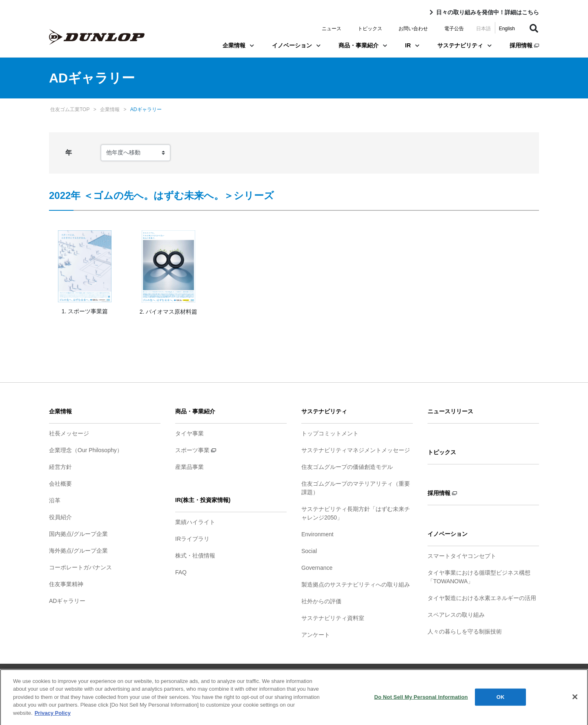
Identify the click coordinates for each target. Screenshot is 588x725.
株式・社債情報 (195, 555)
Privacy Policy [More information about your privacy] (53, 716)
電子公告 (454, 29)
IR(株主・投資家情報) (203, 500)
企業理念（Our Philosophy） (86, 450)
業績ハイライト (195, 522)
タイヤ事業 (189, 433)
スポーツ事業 (196, 450)
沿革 (55, 500)
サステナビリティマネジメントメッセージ (356, 450)
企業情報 (238, 45)
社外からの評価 (321, 601)
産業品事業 (189, 467)
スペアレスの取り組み (456, 615)
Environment (317, 534)
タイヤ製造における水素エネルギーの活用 (482, 598)
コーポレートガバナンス (80, 567)
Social (309, 551)
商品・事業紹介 (363, 45)
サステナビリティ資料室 (333, 618)
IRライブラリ (192, 539)
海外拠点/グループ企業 (78, 551)
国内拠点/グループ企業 (78, 534)
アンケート (316, 635)
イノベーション (296, 45)
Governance (317, 568)
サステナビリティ (464, 45)
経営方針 (60, 467)
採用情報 (524, 45)
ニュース (332, 29)
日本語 (483, 29)
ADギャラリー (67, 601)
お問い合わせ (413, 29)
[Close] (575, 700)
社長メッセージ (69, 433)
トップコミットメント (330, 433)
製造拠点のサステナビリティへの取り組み (356, 584)
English (507, 29)
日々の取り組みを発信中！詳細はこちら (488, 12)
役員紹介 (60, 517)
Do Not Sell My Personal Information (421, 700)
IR (412, 45)
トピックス (370, 29)
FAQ (181, 572)
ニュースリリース (450, 411)
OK (501, 700)
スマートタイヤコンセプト (462, 556)
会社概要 (60, 484)
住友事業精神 (66, 584)
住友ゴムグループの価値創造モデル (347, 467)
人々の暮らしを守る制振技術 (465, 631)
